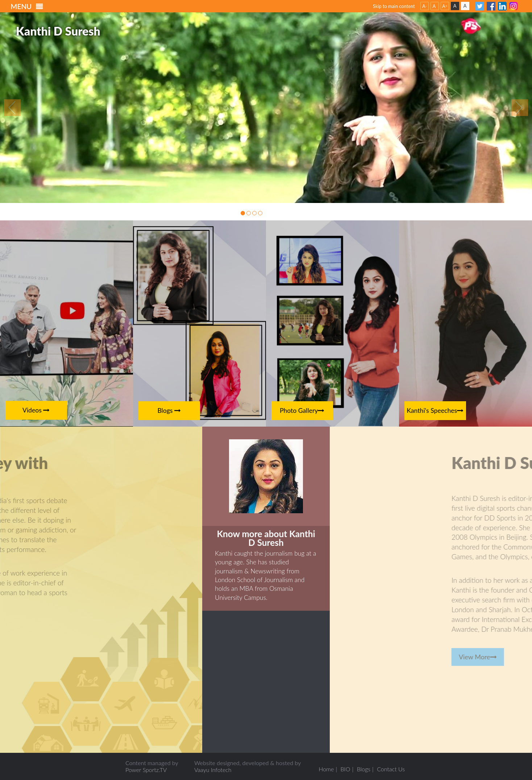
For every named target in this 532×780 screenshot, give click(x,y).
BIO (346, 769)
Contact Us (391, 769)
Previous (12, 107)
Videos (36, 410)
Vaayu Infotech (213, 770)
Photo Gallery (302, 410)
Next (520, 107)
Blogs (169, 410)
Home (326, 769)
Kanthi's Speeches (435, 410)
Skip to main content (394, 6)
